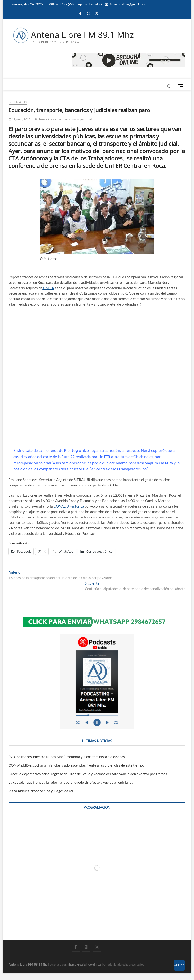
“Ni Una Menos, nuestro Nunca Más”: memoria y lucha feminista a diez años (67, 757)
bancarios (45, 119)
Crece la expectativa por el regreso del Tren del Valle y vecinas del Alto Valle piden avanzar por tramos (88, 774)
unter (91, 119)
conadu (74, 119)
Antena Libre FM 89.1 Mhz (82, 35)
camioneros (61, 119)
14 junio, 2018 (19, 119)
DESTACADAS (18, 102)
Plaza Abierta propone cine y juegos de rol (41, 791)
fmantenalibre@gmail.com (125, 4)
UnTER (48, 288)
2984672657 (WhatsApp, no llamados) (75, 4)
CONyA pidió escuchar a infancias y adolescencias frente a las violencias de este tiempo (76, 765)
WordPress (94, 964)
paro (83, 119)
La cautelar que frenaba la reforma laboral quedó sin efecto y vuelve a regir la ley (71, 782)
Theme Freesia (77, 964)
